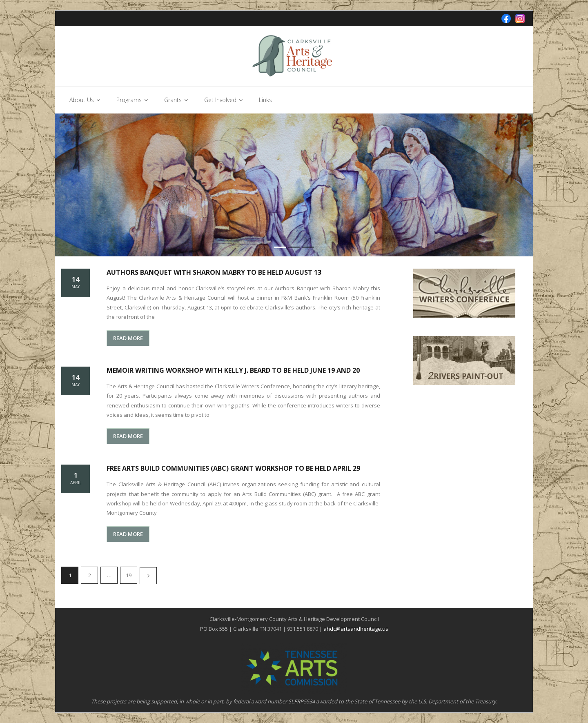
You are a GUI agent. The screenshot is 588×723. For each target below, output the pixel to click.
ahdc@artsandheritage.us (356, 629)
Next (148, 576)
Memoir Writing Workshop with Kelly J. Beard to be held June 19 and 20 (233, 370)
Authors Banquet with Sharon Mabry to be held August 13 (214, 272)
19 (129, 575)
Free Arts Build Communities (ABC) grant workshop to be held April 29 (233, 468)
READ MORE (128, 338)
